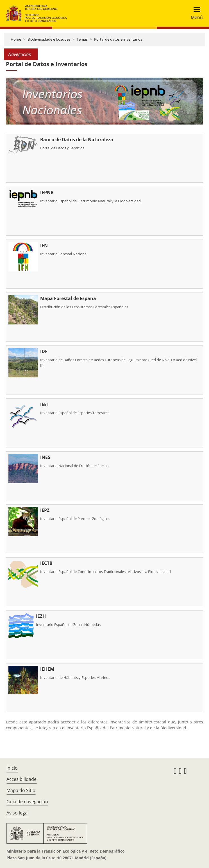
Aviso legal (18, 813)
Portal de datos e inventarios (118, 39)
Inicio (12, 768)
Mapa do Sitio (21, 790)
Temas (82, 39)
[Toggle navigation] (195, 13)
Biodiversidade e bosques (49, 39)
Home (16, 39)
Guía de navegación (27, 802)
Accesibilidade (21, 779)
